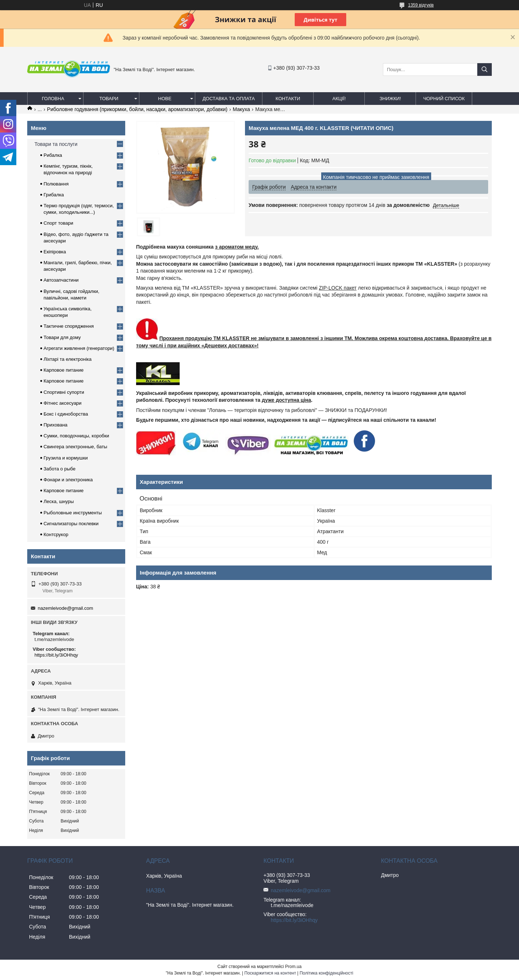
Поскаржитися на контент (270, 973)
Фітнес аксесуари (63, 403)
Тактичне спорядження (69, 326)
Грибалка (54, 195)
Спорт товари (58, 223)
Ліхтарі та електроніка (68, 359)
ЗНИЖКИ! (390, 99)
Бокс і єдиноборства (66, 414)
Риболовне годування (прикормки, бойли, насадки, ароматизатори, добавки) (137, 109)
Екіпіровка (55, 252)
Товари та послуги (56, 144)
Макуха (241, 109)
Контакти (288, 99)
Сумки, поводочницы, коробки (76, 436)
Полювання (56, 184)
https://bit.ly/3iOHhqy (56, 655)
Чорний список (444, 99)
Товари (109, 99)
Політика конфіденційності (326, 973)
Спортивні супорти (64, 392)
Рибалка (53, 155)
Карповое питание (64, 370)
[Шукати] (485, 70)
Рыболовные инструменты (73, 513)
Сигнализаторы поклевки (71, 524)
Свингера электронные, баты (75, 447)
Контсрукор (56, 534)
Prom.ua (293, 967)
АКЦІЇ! (339, 99)
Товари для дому (62, 337)
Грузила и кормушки (66, 458)
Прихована (56, 425)
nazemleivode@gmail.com (66, 608)
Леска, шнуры (59, 501)
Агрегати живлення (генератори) (79, 348)
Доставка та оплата (229, 99)
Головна (53, 99)
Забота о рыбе (60, 469)
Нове (165, 99)
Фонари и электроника (68, 480)
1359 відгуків (421, 5)
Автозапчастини (61, 280)
